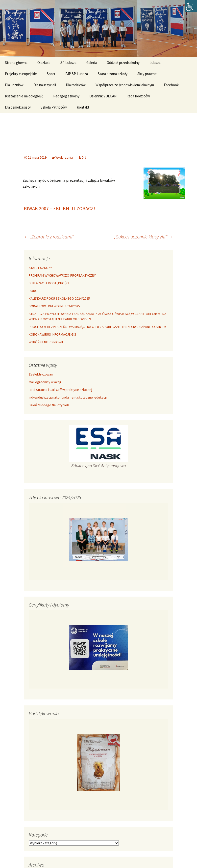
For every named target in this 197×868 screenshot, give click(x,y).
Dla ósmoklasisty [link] (18, 107)
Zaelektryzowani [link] (41, 374)
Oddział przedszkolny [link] (123, 63)
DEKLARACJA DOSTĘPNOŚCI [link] (49, 283)
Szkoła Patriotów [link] (54, 107)
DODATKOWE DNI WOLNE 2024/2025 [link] (54, 306)
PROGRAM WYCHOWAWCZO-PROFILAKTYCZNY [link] (62, 275)
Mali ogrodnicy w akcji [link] (45, 382)
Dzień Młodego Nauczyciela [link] (49, 405)
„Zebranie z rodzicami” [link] (49, 237)
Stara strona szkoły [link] (113, 74)
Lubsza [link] (155, 63)
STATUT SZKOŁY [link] (40, 268)
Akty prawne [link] (147, 74)
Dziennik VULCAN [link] (103, 96)
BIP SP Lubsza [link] (77, 74)
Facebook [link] (171, 85)
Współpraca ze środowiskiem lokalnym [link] (125, 85)
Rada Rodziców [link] (138, 96)
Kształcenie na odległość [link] (24, 96)
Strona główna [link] (16, 63)
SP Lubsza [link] (68, 63)
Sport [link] (51, 74)
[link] (191, 6)
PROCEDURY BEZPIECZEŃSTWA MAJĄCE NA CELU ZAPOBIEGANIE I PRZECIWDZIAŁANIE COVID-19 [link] (97, 327)
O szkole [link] (44, 63)
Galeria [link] (92, 63)
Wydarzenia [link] (64, 157)
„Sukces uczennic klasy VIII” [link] (144, 237)
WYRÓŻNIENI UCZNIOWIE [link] (46, 342)
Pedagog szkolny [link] (66, 96)
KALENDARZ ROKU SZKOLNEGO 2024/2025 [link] (59, 298)
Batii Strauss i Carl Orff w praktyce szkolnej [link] (60, 390)
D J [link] (84, 157)
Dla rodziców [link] (76, 85)
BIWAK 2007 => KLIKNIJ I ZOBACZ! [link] (59, 208)
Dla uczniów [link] (14, 85)
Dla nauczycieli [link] (45, 85)
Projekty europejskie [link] (21, 74)
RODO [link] (33, 291)
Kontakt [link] (83, 107)
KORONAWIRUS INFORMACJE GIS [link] (52, 334)
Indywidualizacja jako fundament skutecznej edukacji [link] (68, 397)
